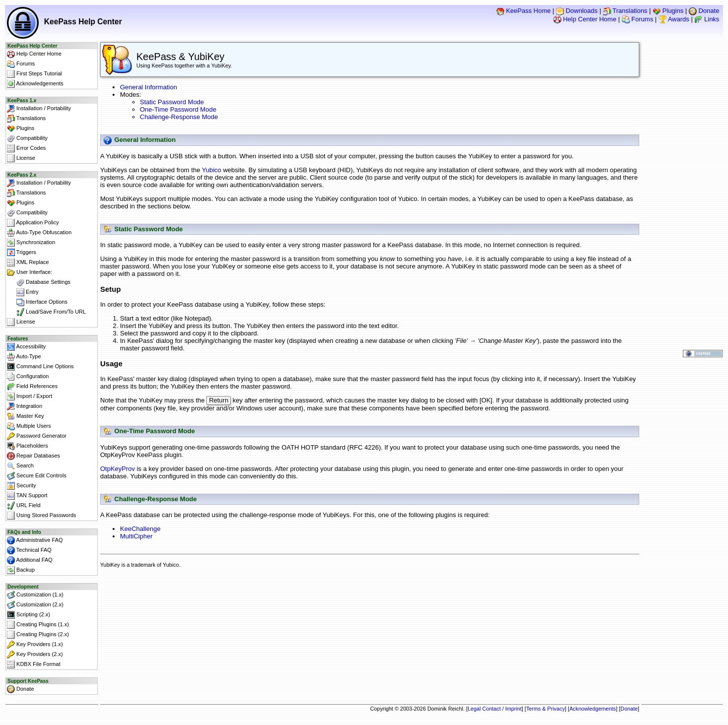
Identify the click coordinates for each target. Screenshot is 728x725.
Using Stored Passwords (42, 516)
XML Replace (28, 263)
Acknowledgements (35, 84)
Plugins (668, 11)
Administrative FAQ (35, 540)
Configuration (28, 377)
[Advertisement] (370, 598)
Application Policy (33, 223)
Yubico (212, 170)
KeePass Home (524, 11)
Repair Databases (33, 456)
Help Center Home (585, 19)
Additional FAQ (30, 560)
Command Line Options (40, 367)
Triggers (22, 253)
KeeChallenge (140, 530)
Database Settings (39, 282)
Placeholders (28, 446)
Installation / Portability (39, 109)
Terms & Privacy (546, 709)
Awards (674, 19)
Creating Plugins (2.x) (38, 635)
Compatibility (27, 138)
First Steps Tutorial (34, 74)
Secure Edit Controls (37, 476)
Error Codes (26, 148)
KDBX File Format (34, 664)
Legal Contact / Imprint (495, 709)
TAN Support (27, 496)
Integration (25, 406)
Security (22, 486)
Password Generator (37, 436)
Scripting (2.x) (29, 615)
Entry (23, 292)
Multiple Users (29, 426)
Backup (21, 570)
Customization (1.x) (35, 595)
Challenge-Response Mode (179, 117)
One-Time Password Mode (178, 109)
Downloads (577, 11)
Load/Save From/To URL (46, 312)
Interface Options (37, 302)
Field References (32, 387)
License (21, 158)
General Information (149, 87)
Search (20, 466)
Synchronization (31, 243)
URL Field (24, 506)
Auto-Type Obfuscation (39, 233)
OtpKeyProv (118, 470)
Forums (638, 19)
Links (707, 19)
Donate (704, 11)
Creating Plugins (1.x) (38, 625)
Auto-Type (24, 357)
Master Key (26, 416)
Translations (625, 11)
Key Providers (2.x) (35, 655)
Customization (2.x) (35, 605)
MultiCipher (136, 537)
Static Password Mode (172, 102)
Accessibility (26, 347)
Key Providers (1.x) (35, 645)
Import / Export (30, 396)
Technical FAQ (29, 550)
